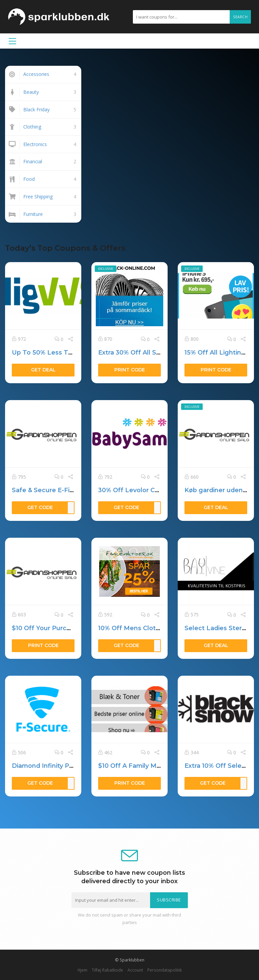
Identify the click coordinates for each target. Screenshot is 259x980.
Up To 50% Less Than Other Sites (64, 352)
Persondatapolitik (165, 970)
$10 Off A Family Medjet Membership (156, 766)
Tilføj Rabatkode (107, 970)
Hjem (82, 970)
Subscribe (169, 900)
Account (135, 970)
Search (240, 17)
